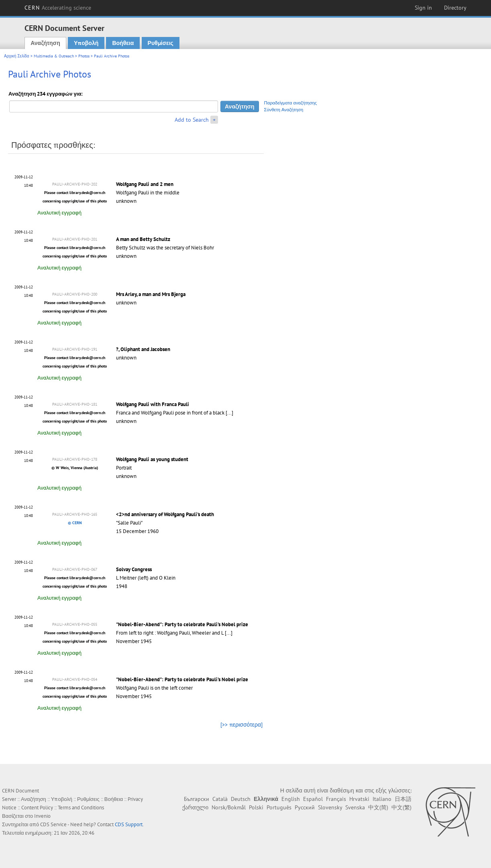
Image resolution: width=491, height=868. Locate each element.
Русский (305, 807)
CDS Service (53, 824)
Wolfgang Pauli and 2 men (145, 184)
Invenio (42, 816)
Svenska (355, 807)
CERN (58, 8)
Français (336, 799)
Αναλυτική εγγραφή (59, 213)
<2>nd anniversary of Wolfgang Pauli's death (165, 514)
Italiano (382, 799)
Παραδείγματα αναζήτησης (291, 103)
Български (197, 799)
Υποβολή (86, 43)
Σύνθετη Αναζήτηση (284, 110)
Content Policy (37, 808)
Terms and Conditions (81, 808)
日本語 (403, 799)
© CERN (75, 523)
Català (220, 799)
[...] (229, 413)
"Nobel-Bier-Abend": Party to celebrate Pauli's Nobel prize (182, 624)
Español (313, 799)
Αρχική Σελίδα (17, 56)
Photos (84, 56)
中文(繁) (401, 807)
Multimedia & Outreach (54, 56)
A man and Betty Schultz (143, 239)
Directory (455, 8)
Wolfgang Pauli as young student (152, 459)
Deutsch (241, 799)
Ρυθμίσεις (161, 43)
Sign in (423, 8)
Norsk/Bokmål (229, 807)
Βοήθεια (123, 43)
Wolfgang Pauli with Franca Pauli (153, 404)
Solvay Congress (134, 569)
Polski (256, 807)
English (291, 799)
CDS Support (129, 824)
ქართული (195, 807)
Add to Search (192, 120)
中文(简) (378, 807)
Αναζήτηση (45, 43)
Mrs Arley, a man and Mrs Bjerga (151, 294)
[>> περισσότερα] (241, 725)
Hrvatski (359, 799)
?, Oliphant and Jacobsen (143, 349)
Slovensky (330, 807)
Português (279, 807)
